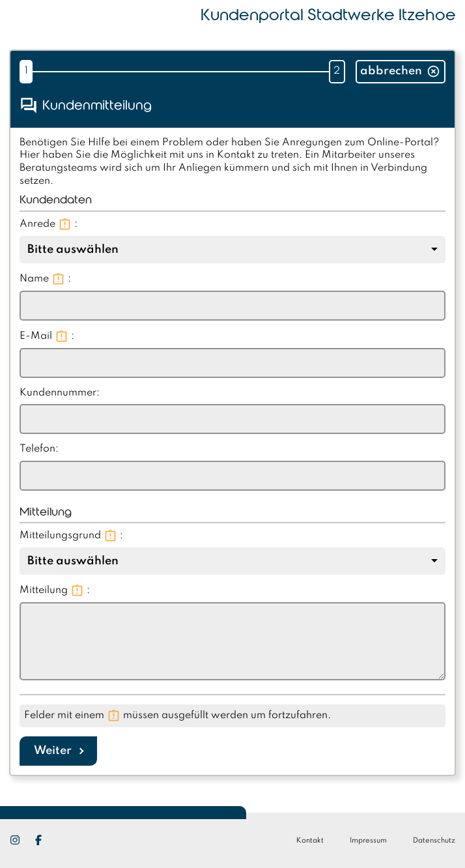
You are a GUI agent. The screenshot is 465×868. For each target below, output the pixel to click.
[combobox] (232, 250)
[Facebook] (45, 840)
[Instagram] (21, 840)
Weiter (53, 751)
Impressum (368, 841)
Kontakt (310, 841)
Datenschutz (434, 841)
